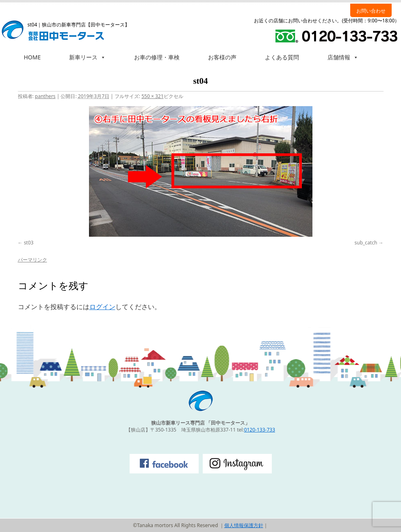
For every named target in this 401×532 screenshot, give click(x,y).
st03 (29, 243)
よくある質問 (282, 57)
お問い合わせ (371, 11)
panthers (45, 96)
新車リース (87, 57)
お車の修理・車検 (157, 57)
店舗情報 (343, 57)
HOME (33, 57)
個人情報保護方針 (244, 525)
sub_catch (366, 243)
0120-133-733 (260, 430)
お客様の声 (222, 57)
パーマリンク (33, 260)
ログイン (102, 307)
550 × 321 (152, 96)
